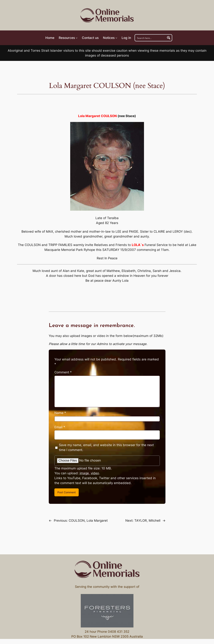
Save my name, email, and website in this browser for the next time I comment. (106, 447)
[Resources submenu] (68, 38)
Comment (63, 372)
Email (60, 427)
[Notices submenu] (110, 38)
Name (60, 413)
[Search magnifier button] (169, 38)
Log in (126, 38)
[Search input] (150, 38)
